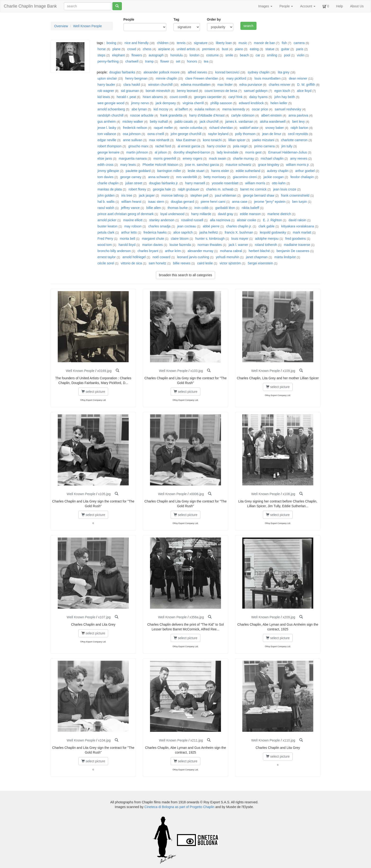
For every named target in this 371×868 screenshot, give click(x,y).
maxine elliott (133, 220)
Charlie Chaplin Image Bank (30, 6)
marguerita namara (133, 158)
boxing (111, 43)
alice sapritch (183, 232)
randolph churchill (110, 115)
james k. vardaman (239, 122)
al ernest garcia (189, 146)
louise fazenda (180, 245)
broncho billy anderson (114, 251)
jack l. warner (238, 245)
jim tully (287, 146)
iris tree (127, 195)
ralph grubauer (188, 189)
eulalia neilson (205, 109)
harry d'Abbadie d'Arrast (207, 115)
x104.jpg (104, 740)
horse (102, 49)
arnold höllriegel (135, 257)
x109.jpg (289, 371)
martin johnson (137, 152)
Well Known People (87, 26)
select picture (93, 392)
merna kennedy (234, 109)
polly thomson (245, 134)
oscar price (260, 109)
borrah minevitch (158, 91)
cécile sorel (106, 263)
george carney (131, 177)
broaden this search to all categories (186, 275)
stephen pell (199, 195)
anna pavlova (298, 115)
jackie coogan (274, 177)
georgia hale (162, 189)
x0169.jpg (104, 371)
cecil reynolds (298, 134)
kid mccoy (161, 109)
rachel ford (163, 146)
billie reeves (182, 263)
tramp (149, 61)
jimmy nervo (140, 103)
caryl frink (235, 97)
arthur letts (129, 232)
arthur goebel (305, 171)
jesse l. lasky (107, 128)
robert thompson (110, 146)
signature (201, 43)
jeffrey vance (130, 208)
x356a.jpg (197, 617)
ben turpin (300, 202)
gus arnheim (107, 122)
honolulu (177, 55)
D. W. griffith (306, 85)
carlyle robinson (243, 115)
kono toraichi (212, 140)
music (243, 43)
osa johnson (132, 134)
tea (206, 61)
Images (265, 6)
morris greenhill (165, 158)
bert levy (298, 122)
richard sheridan (221, 128)
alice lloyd (304, 91)
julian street (134, 183)
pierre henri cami (213, 202)
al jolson (161, 152)
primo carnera (265, 146)
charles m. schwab (220, 189)
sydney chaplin (259, 72)
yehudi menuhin (227, 257)
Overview (61, 26)
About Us (357, 6)
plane (116, 49)
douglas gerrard (182, 202)
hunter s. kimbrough (210, 239)
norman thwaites (210, 245)
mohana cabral (231, 251)
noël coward (162, 257)
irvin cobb (202, 208)
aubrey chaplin (278, 171)
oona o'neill (156, 134)
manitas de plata (110, 189)
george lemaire (108, 152)
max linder (225, 85)
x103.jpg (197, 371)
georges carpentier (208, 97)
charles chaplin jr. (239, 226)
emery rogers (192, 158)
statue (270, 49)
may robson (133, 226)
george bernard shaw (259, 195)
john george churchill (186, 134)
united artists (186, 49)
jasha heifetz (209, 232)
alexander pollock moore (162, 72)
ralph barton (299, 128)
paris (300, 49)
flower (165, 61)
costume (213, 55)
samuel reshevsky (288, 109)
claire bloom (180, 239)
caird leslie (205, 263)
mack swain (218, 158)
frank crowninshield (295, 195)
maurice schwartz (239, 165)
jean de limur (272, 134)
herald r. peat (126, 97)
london (194, 55)
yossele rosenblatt (225, 183)
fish (284, 43)
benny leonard (188, 91)
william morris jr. (298, 165)
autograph (156, 55)
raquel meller (163, 128)
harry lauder (106, 85)
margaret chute (153, 239)
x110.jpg (289, 740)
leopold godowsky (273, 232)
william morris (255, 183)
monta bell (127, 239)
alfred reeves (197, 72)
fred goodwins (296, 239)
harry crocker (217, 146)
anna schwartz (159, 177)
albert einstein (272, 115)
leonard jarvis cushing (193, 257)
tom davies (106, 177)
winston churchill (161, 85)
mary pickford (236, 78)
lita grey (284, 72)
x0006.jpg (197, 494)
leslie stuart (196, 171)
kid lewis (104, 97)
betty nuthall (159, 122)
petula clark (106, 232)
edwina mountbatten (196, 85)
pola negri (240, 146)
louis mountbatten (267, 78)
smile (229, 55)
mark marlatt (302, 232)
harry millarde (201, 214)
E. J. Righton (272, 220)
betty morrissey (215, 177)
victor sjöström (230, 263)
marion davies (152, 245)
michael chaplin (272, 158)
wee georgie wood (111, 103)
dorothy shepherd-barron (192, 152)
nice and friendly (137, 43)
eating (254, 49)
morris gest (253, 152)
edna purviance (251, 85)
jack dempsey (166, 103)
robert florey (137, 189)
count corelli (179, 97)
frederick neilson (135, 128)
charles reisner (280, 85)
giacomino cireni (245, 177)
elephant (119, 55)
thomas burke (178, 208)
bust (225, 49)
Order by (214, 19)
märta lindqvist (285, 257)
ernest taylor (107, 257)
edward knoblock (251, 103)
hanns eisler (220, 171)
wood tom (105, 245)
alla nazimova (220, 220)
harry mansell (195, 183)
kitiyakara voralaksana (298, 226)
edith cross (106, 165)
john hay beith (285, 97)
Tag (176, 19)
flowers (137, 55)
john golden (106, 195)
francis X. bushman (239, 232)
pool (287, 55)
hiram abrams (153, 97)
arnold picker (107, 220)
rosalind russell (192, 220)
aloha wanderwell (273, 122)
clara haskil (132, 85)
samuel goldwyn (256, 91)
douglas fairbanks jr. (164, 183)
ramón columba (191, 128)
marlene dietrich (279, 214)
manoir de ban (265, 43)
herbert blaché (259, 251)
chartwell (132, 61)
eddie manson (250, 214)
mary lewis (128, 165)
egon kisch (282, 91)
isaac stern (156, 202)
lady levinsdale (228, 152)
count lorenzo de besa (221, 91)
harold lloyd (127, 245)
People (286, 6)
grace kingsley (269, 165)
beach (244, 55)
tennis (181, 43)
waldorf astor (249, 128)
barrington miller (169, 171)
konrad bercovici (227, 72)
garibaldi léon (225, 208)
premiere (209, 49)
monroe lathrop (172, 195)
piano (239, 49)
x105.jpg (104, 494)
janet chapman (257, 257)
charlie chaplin (108, 183)
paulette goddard (138, 171)
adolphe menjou (267, 239)
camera (299, 43)
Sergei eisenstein (260, 263)
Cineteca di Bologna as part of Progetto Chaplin (179, 807)
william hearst (131, 202)
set (178, 61)
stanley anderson (162, 220)
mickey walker (133, 122)
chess (147, 49)
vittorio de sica (131, 263)
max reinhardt (159, 140)
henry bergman (136, 78)
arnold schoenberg (111, 109)
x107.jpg (104, 617)
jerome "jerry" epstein (270, 202)
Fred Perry (105, 239)
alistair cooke (247, 220)
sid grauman (130, 91)
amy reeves (299, 158)
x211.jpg (197, 740)
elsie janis (105, 158)
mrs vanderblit (186, 177)
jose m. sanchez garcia (202, 165)
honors (192, 61)
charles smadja (159, 226)
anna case (240, 202)
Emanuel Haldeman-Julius (288, 152)
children (163, 43)
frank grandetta (171, 115)
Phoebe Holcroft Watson (160, 165)
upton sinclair (107, 78)
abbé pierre (211, 226)
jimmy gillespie (108, 171)
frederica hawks (155, 232)
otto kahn (279, 183)
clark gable (267, 226)
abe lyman (139, 109)
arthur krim (173, 251)
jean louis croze (285, 189)
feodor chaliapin (302, 177)
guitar (285, 49)
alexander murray (201, 251)
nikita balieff (250, 208)
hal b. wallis (106, 202)
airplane (164, 49)
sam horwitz (157, 263)
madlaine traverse (297, 245)
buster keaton (108, 226)
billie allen (154, 208)
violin (301, 55)
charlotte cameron (294, 140)
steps (101, 55)
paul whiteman (226, 195)
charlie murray (244, 158)
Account (308, 6)
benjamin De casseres (293, 251)
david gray (226, 214)
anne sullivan (133, 140)
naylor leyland (218, 134)
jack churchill (209, 122)
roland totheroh (266, 245)
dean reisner (298, 78)
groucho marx (138, 146)
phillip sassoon (221, 103)
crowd (132, 49)
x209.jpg (289, 617)
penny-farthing (108, 61)
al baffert (181, 109)
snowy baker (275, 128)
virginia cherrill (193, 103)
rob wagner (106, 91)
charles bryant (148, 251)
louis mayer (240, 239)
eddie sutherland (248, 171)
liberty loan (224, 43)
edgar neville (107, 140)
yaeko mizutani (263, 140)
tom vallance (107, 134)
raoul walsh (106, 208)
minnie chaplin (167, 78)
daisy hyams (259, 97)
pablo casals (184, 122)
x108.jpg (289, 494)
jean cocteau (187, 226)
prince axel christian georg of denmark (126, 214)
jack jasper (147, 195)
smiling (272, 55)
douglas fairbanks (122, 72)
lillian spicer (237, 140)
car (258, 55)
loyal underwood (172, 214)
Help (340, 6)
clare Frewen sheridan (202, 78)
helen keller (279, 103)
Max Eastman (186, 140)
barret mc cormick (253, 189)
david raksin (298, 220)
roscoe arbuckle (142, 115)
